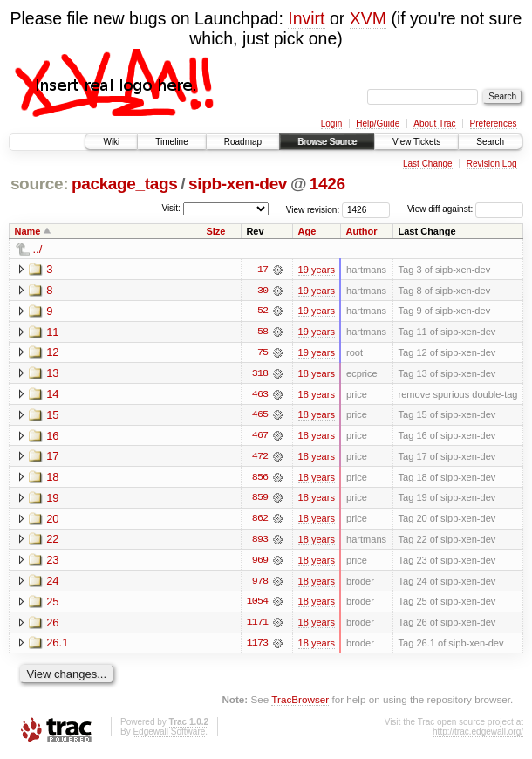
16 (52, 437)
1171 (257, 626)
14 (52, 395)
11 (52, 332)
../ (38, 249)
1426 (327, 184)
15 (52, 416)
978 (260, 584)
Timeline (171, 142)
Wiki (111, 142)
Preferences (494, 123)
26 (52, 625)
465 (260, 416)
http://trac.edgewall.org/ (478, 735)
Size (215, 231)
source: (39, 184)
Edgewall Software (169, 735)
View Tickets (416, 142)
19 (52, 499)
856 (260, 479)
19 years (317, 270)
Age (307, 231)
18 (52, 479)
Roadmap (243, 142)
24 (52, 583)
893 (260, 542)
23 (52, 562)
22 (52, 541)
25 (52, 604)
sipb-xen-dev (238, 184)
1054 (257, 605)
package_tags (125, 184)
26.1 (57, 646)
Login (331, 123)
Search (490, 142)
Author (361, 231)
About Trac (434, 123)
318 (260, 374)
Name (28, 231)
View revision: (313, 209)
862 (260, 521)
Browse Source (327, 142)
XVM (368, 18)
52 (263, 311)
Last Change (428, 164)
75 (263, 353)
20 (52, 520)
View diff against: (465, 209)
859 (260, 500)
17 (263, 270)
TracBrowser (300, 703)
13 (52, 374)
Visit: (171, 208)
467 (260, 437)
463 (260, 395)
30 (263, 291)
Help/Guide (378, 123)
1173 (257, 646)
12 (52, 353)
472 (260, 458)
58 (263, 332)
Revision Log (492, 164)
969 (260, 563)
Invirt (306, 18)
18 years (317, 374)
